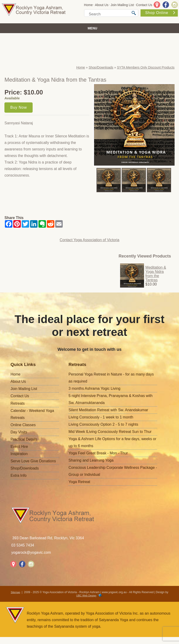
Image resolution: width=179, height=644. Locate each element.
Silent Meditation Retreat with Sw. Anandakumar (108, 410)
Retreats (17, 403)
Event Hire (19, 447)
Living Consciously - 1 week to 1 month (101, 417)
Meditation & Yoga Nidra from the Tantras (156, 274)
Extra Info (18, 475)
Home (88, 5)
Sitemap (15, 592)
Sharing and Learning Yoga (91, 460)
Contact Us (144, 5)
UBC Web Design (86, 595)
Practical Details (24, 439)
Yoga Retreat (79, 482)
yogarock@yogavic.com (31, 552)
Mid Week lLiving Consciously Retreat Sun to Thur (110, 432)
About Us (102, 5)
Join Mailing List (122, 5)
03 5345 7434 (23, 545)
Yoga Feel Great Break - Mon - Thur (98, 453)
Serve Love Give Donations (33, 461)
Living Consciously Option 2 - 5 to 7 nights (103, 424)
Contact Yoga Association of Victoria (89, 240)
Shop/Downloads (101, 67)
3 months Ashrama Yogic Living (94, 388)
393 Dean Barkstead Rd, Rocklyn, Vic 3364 (48, 538)
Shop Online (160, 13)
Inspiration (19, 454)
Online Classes (23, 425)
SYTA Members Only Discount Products (146, 67)
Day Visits (19, 432)
